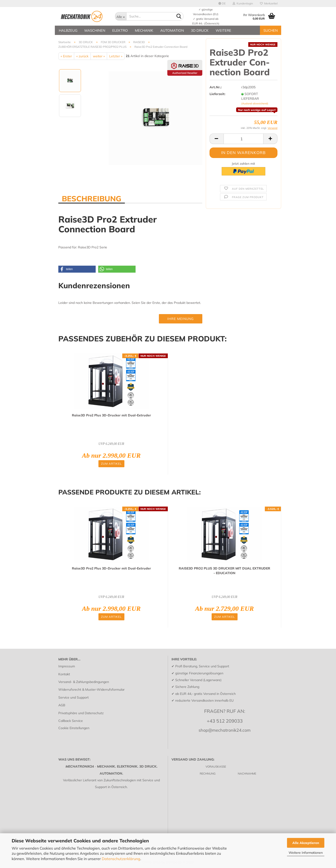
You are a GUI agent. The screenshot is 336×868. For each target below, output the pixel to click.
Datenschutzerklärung (121, 859)
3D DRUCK (200, 30)
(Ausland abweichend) (255, 103)
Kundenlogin (243, 3)
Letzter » (116, 56)
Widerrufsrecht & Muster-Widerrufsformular (91, 690)
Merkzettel (269, 3)
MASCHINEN (95, 30)
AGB (62, 705)
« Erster (66, 56)
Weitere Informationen (306, 853)
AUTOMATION (172, 30)
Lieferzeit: (217, 94)
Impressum (67, 666)
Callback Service (71, 721)
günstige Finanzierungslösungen (199, 673)
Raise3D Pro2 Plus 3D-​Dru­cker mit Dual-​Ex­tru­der (111, 415)
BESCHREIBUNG (92, 198)
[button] (77, 269)
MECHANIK (144, 30)
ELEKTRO (120, 30)
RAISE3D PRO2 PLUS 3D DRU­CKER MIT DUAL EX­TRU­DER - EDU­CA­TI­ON (224, 571)
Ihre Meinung (180, 319)
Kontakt (64, 674)
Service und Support (73, 697)
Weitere (223, 30)
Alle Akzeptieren (306, 843)
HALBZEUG (68, 30)
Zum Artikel (111, 464)
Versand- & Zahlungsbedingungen (84, 682)
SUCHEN (271, 30)
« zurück (82, 56)
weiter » (99, 56)
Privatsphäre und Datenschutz (81, 713)
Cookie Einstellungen (74, 728)
